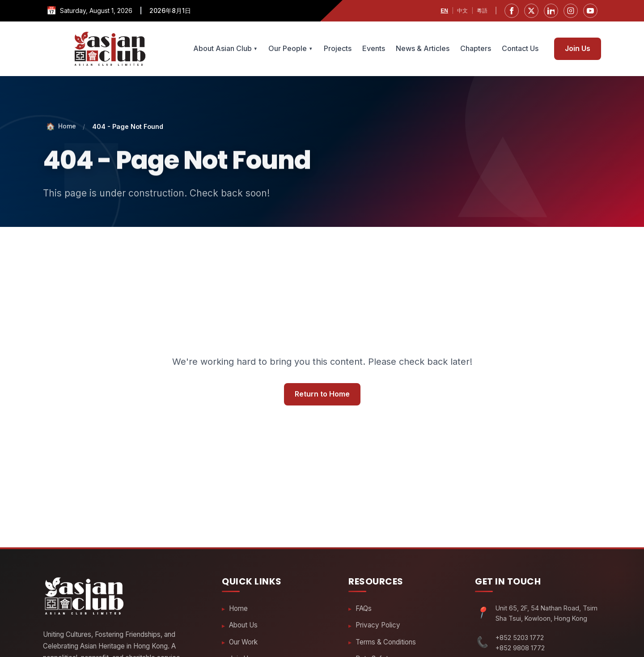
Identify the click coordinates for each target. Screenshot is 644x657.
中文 (462, 11)
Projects (338, 48)
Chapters (476, 48)
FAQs (364, 608)
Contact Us (520, 48)
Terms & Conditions (386, 642)
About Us (243, 625)
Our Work (243, 642)
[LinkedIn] (551, 11)
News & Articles (423, 48)
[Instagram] (571, 11)
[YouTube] (590, 11)
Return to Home (322, 394)
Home (238, 608)
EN (444, 11)
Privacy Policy (378, 625)
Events (374, 48)
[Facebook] (512, 11)
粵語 (482, 11)
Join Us (578, 48)
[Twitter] (531, 11)
